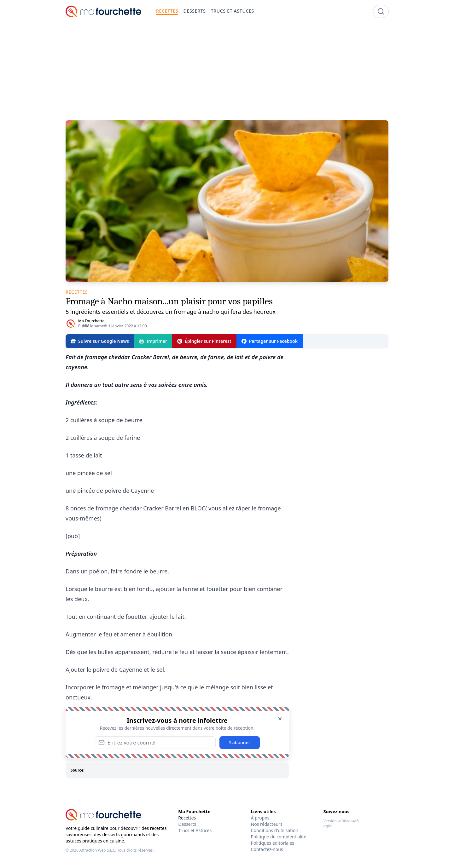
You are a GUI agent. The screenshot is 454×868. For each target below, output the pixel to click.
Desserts (187, 824)
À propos (260, 818)
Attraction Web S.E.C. (98, 850)
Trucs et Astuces (195, 830)
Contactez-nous (267, 849)
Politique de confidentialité (279, 837)
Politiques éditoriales (273, 843)
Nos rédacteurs (267, 824)
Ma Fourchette (91, 321)
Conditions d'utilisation (275, 830)
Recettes (187, 818)
